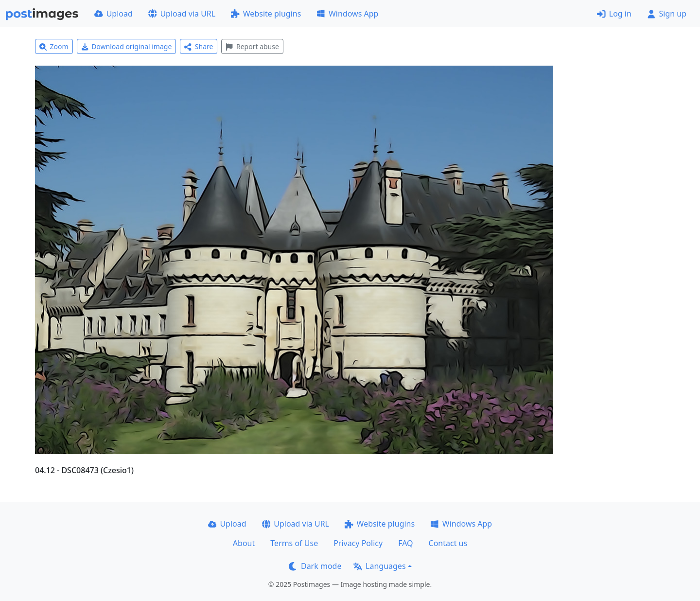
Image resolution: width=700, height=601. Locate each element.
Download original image (127, 46)
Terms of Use (294, 543)
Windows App (347, 14)
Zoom (54, 46)
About (244, 543)
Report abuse (252, 46)
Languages (379, 566)
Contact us (448, 543)
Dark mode (315, 566)
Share (199, 46)
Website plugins (266, 14)
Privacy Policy (358, 543)
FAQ (405, 543)
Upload (114, 14)
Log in (614, 14)
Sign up (667, 14)
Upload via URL (182, 14)
